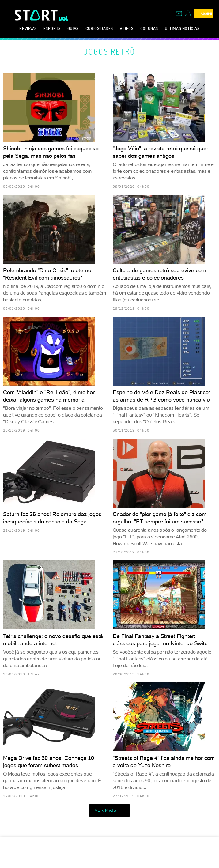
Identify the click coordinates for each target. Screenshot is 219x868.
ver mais (110, 810)
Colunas (149, 28)
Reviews (28, 28)
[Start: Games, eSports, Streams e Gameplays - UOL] (37, 15)
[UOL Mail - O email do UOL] (179, 13)
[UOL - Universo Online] (63, 18)
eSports (52, 28)
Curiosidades (99, 28)
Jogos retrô (109, 51)
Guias (73, 28)
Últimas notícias (182, 28)
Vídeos (127, 28)
